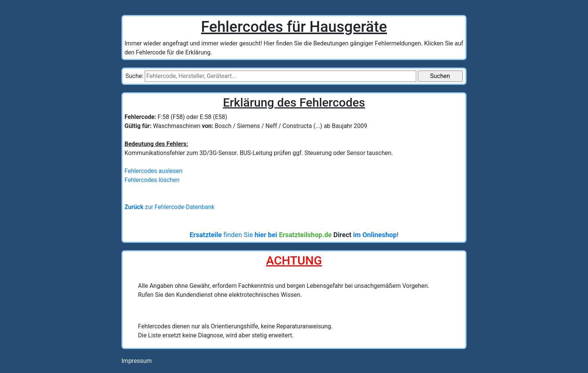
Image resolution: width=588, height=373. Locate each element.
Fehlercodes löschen (152, 180)
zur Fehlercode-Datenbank (169, 207)
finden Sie (293, 235)
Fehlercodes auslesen (154, 171)
